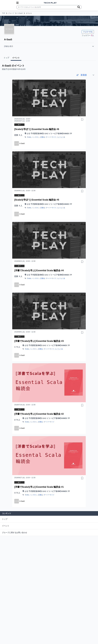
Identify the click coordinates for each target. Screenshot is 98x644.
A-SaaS (20, 13)
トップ (5, 519)
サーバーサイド (51, 137)
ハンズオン (36, 137)
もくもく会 (61, 137)
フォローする (88, 32)
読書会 (43, 137)
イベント (6, 526)
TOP (4, 13)
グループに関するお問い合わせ (15, 533)
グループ (11, 13)
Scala (29, 137)
